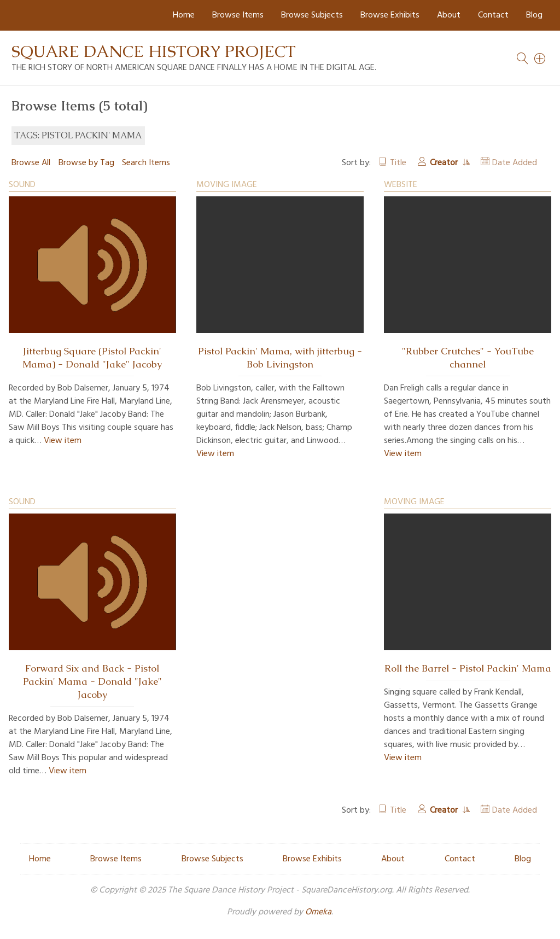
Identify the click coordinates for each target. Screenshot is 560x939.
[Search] (540, 59)
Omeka (318, 912)
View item (63, 441)
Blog (534, 15)
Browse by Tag (86, 163)
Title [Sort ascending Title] (398, 163)
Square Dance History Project (154, 51)
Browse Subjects (312, 15)
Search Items (146, 163)
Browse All (31, 163)
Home (184, 15)
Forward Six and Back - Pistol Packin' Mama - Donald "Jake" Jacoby (92, 681)
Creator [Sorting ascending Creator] (445, 163)
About (449, 15)
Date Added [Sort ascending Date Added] (515, 163)
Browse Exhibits (390, 15)
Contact (493, 15)
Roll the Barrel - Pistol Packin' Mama (468, 668)
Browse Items (238, 15)
